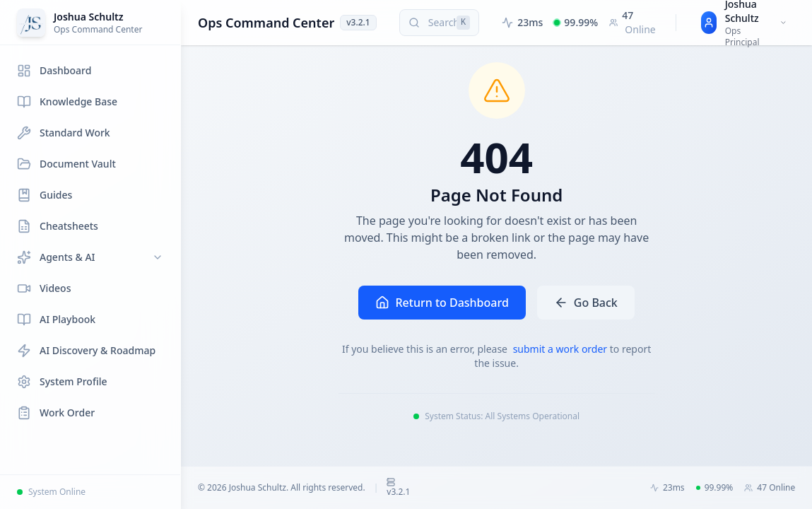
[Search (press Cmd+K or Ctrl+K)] (440, 23)
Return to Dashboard (442, 303)
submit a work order (561, 349)
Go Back (586, 303)
